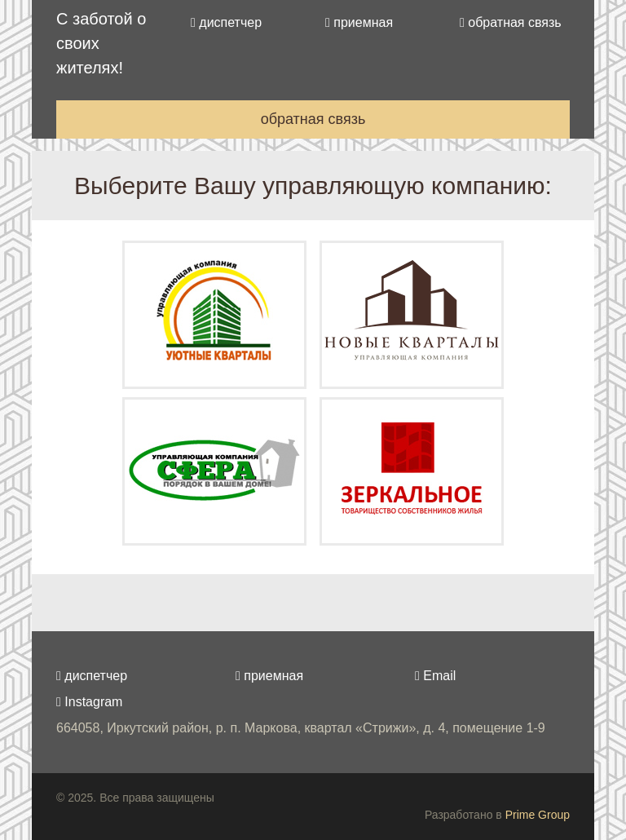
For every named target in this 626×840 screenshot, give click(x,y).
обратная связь (511, 22)
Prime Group (538, 815)
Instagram (89, 702)
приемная (359, 22)
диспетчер (226, 22)
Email (435, 676)
